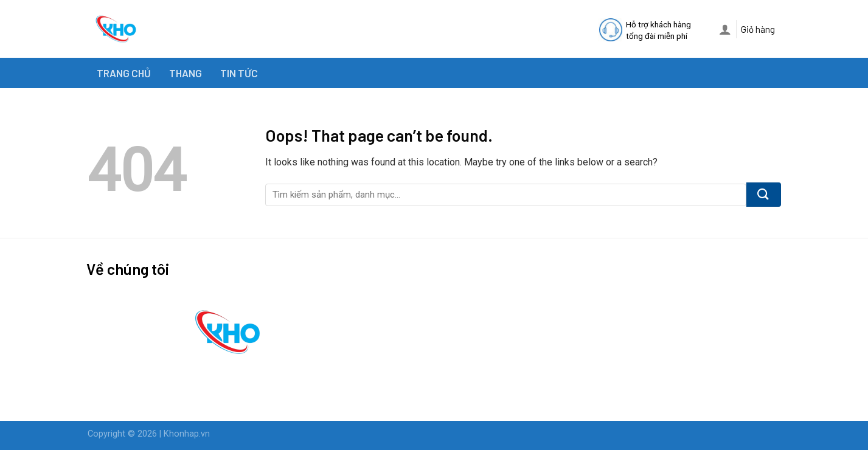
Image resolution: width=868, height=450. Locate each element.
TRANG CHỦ (124, 73)
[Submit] (764, 195)
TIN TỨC (239, 73)
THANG (186, 73)
